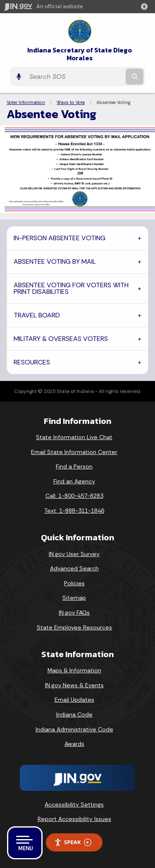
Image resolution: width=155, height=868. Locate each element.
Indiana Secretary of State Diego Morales (80, 54)
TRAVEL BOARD (37, 315)
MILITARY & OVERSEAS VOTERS (61, 339)
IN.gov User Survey (74, 554)
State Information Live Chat (74, 437)
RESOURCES (32, 362)
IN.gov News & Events (74, 685)
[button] (146, 7)
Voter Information (26, 102)
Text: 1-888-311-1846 (74, 511)
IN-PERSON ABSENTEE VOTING (60, 238)
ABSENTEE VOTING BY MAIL (55, 261)
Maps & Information (74, 670)
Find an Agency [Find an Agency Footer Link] (74, 481)
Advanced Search (74, 568)
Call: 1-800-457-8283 (74, 496)
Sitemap (74, 598)
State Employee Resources (74, 627)
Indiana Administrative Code (74, 729)
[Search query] (75, 77)
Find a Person (74, 466)
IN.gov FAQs (74, 613)
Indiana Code (74, 714)
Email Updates (74, 700)
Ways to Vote (71, 102)
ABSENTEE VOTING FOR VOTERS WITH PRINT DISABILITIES (71, 288)
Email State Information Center (74, 452)
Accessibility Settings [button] (74, 804)
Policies (74, 583)
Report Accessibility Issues (74, 819)
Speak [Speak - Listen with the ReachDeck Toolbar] (73, 842)
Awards (74, 744)
